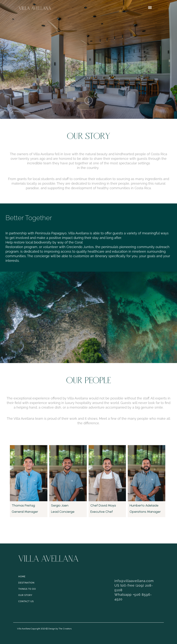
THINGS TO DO (27, 589)
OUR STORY (25, 595)
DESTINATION (26, 583)
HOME (22, 577)
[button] (150, 7)
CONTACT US (26, 601)
